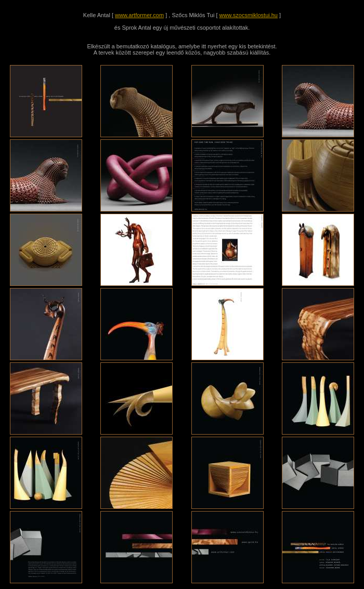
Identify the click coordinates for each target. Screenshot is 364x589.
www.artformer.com (139, 15)
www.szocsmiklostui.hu (249, 15)
